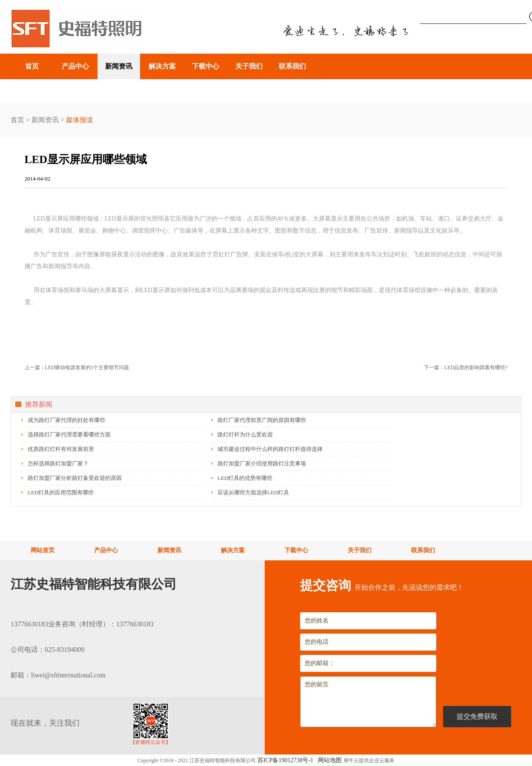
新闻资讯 (45, 120)
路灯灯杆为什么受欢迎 (245, 435)
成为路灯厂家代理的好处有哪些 (66, 420)
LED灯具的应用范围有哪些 (61, 492)
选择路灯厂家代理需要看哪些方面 (69, 435)
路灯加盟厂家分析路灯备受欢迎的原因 (75, 478)
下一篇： (466, 367)
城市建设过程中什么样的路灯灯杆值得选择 (270, 449)
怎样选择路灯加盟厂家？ (58, 463)
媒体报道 (80, 120)
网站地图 (328, 760)
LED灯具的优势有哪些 (245, 478)
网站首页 (43, 550)
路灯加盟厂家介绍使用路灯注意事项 (262, 463)
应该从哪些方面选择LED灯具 (253, 492)
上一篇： (77, 367)
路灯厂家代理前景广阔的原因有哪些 (262, 420)
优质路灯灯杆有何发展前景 (61, 449)
